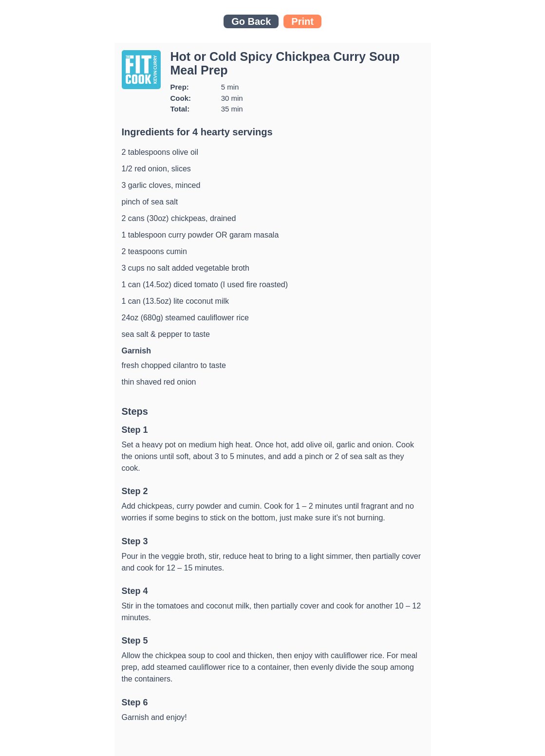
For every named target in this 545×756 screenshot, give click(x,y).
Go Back (251, 21)
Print (302, 21)
